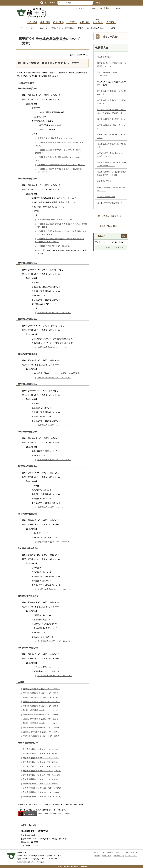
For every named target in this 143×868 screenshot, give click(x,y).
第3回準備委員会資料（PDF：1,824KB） (54, 313)
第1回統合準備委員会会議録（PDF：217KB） (42, 689)
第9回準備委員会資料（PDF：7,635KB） (54, 542)
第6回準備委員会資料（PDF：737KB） (53, 425)
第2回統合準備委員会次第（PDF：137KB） (55, 219)
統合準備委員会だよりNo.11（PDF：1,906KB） (43, 792)
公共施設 (71, 22)
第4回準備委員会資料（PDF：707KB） (53, 347)
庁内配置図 (118, 856)
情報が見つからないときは (109, 216)
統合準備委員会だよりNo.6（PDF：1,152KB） (42, 771)
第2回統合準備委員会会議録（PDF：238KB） (42, 693)
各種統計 (111, 22)
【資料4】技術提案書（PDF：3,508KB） (54, 246)
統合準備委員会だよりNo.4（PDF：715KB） (41, 762)
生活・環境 (32, 22)
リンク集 (134, 852)
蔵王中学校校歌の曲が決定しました (112, 119)
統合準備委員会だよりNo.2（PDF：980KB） (41, 753)
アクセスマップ (131, 856)
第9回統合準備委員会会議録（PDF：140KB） (42, 723)
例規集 (97, 856)
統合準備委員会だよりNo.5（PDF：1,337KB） (42, 766)
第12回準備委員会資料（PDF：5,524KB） (55, 676)
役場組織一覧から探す (107, 226)
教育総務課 (56, 28)
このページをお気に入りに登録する (111, 247)
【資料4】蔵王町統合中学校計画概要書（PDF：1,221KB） (61, 165)
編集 (124, 236)
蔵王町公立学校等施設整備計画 (110, 203)
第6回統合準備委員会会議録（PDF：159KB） (42, 710)
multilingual (121, 8)
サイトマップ (81, 8)
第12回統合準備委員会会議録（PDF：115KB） (42, 736)
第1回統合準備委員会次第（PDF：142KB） (55, 138)
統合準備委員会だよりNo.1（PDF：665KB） (41, 749)
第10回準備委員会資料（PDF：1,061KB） (55, 589)
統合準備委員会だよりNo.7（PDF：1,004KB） (42, 775)
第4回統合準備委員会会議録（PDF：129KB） (42, 702)
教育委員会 (69, 28)
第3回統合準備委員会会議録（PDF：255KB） (42, 697)
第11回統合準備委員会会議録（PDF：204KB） (42, 732)
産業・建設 (85, 22)
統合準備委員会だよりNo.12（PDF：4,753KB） (43, 797)
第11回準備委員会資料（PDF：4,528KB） (55, 641)
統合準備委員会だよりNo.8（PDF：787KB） (41, 779)
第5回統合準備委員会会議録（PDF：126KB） (42, 706)
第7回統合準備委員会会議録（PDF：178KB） (42, 715)
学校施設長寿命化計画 (106, 197)
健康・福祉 (45, 22)
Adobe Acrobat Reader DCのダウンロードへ (45, 814)
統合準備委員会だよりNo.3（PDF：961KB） (41, 758)
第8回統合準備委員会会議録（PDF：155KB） (42, 719)
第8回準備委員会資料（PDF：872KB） (53, 507)
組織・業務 (107, 856)
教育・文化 (58, 22)
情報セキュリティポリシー (117, 852)
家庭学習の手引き (104, 181)
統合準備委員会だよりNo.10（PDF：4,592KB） (43, 788)
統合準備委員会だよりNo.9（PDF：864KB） (41, 784)
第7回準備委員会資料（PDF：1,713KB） (54, 460)
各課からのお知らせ (39, 28)
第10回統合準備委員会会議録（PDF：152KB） (42, 727)
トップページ (21, 28)
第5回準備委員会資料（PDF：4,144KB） (54, 378)
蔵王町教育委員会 (104, 57)
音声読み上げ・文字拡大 (101, 8)
